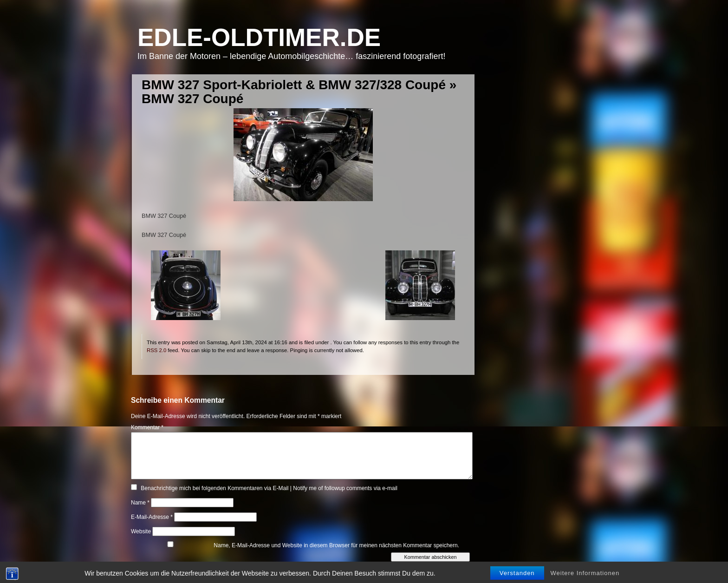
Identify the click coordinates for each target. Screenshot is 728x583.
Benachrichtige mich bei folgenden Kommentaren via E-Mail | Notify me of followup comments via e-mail (269, 488)
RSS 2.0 (156, 350)
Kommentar (147, 427)
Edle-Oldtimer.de (259, 37)
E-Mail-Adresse (152, 517)
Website (141, 531)
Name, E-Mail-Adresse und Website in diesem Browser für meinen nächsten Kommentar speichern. (336, 545)
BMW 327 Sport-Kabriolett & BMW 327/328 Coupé (294, 85)
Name (140, 503)
